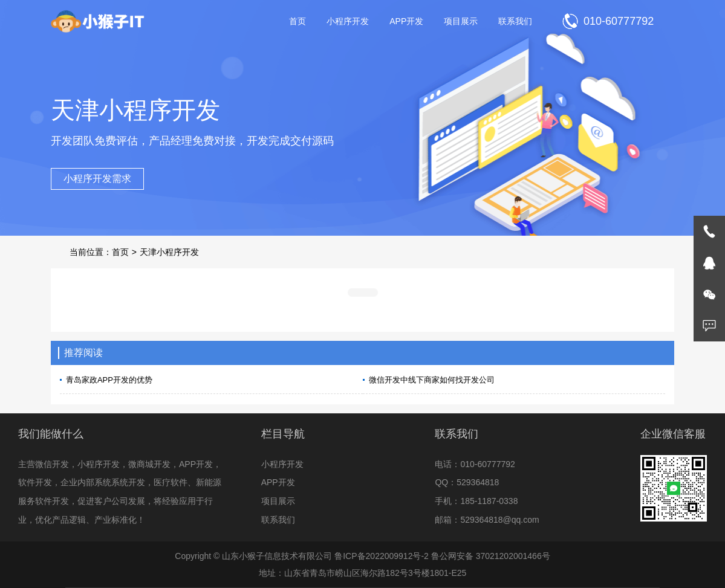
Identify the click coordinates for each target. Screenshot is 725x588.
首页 (297, 21)
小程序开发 (348, 21)
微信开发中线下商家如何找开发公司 (432, 380)
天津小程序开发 (169, 252)
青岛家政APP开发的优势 (109, 380)
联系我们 (515, 21)
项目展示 (461, 21)
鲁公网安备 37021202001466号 (491, 556)
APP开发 (406, 21)
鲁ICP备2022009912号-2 (382, 556)
